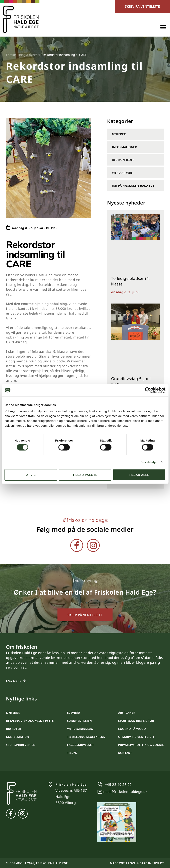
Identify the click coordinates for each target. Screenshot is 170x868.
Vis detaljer (150, 462)
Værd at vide (122, 173)
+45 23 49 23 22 (118, 785)
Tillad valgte (85, 475)
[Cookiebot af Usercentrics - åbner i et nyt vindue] (148, 390)
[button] (163, 27)
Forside (11, 55)
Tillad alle (139, 475)
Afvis (31, 475)
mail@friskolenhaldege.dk (125, 792)
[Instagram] (93, 545)
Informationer (124, 147)
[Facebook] (77, 545)
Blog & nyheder (30, 55)
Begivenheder (123, 160)
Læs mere (14, 681)
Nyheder (119, 134)
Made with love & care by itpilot (137, 863)
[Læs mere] (24, 681)
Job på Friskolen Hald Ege (133, 186)
